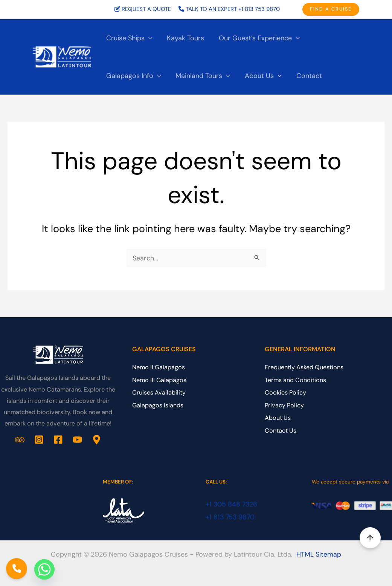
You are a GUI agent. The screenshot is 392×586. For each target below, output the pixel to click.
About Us (278, 418)
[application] (148, 38)
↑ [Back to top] (370, 538)
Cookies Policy (285, 393)
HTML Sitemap (319, 554)
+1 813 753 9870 (259, 9)
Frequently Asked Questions (304, 368)
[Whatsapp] (44, 569)
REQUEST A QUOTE (146, 9)
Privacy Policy (284, 405)
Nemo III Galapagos (159, 380)
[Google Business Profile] (97, 440)
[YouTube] (77, 440)
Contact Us (281, 431)
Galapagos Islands (158, 405)
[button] (331, 9)
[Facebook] (58, 440)
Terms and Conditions (295, 380)
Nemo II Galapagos (159, 368)
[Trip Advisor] (20, 440)
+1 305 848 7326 (232, 504)
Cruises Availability (159, 393)
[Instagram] (39, 440)
